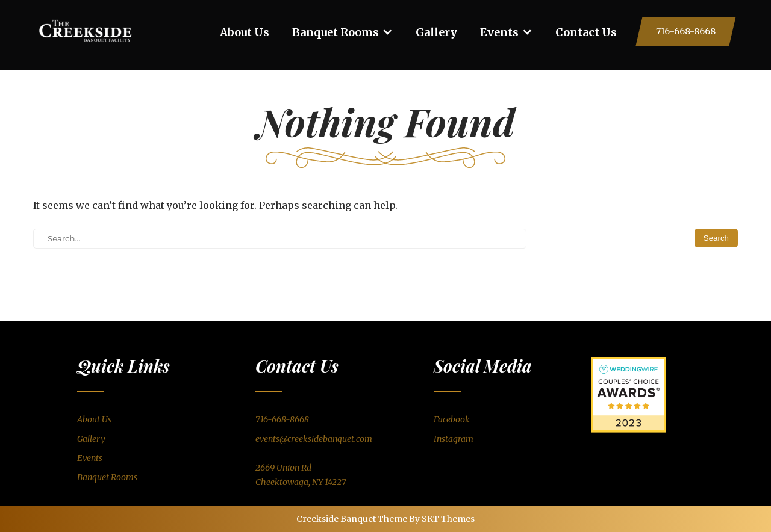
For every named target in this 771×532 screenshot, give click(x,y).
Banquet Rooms (336, 32)
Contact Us (586, 32)
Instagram (454, 439)
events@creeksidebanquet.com (314, 439)
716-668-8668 (686, 31)
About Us (245, 32)
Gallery (436, 32)
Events (499, 32)
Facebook (452, 419)
